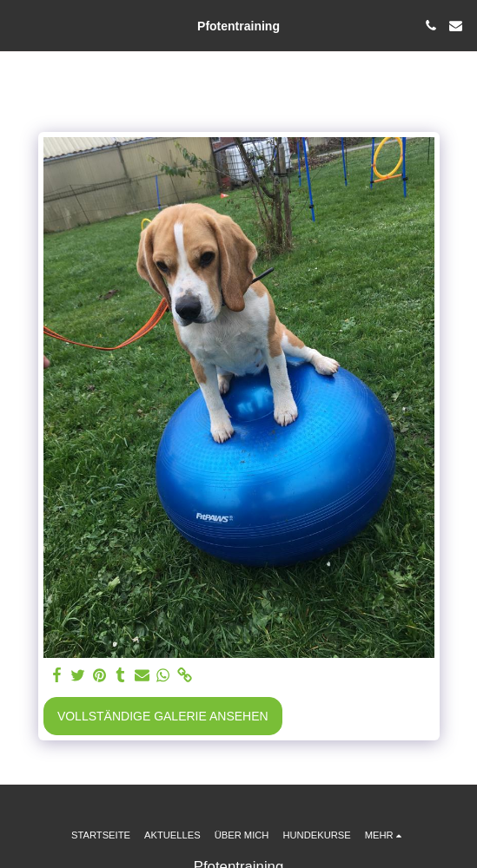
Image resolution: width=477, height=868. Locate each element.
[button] (19, 25)
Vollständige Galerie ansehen (163, 716)
